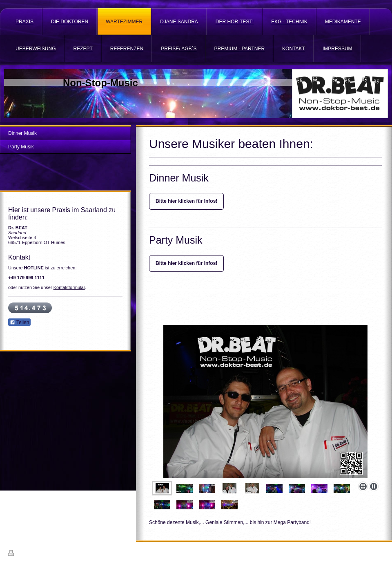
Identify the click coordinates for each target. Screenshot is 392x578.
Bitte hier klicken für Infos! (186, 201)
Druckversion (26, 554)
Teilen (19, 323)
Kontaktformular (69, 287)
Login (378, 553)
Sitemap (55, 554)
